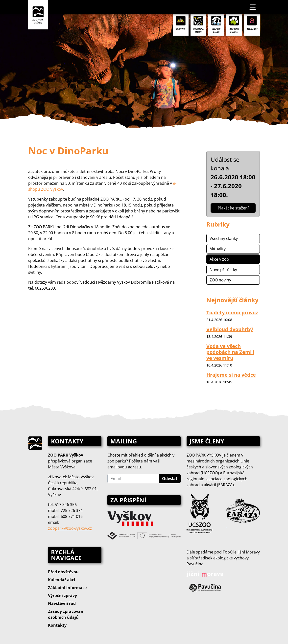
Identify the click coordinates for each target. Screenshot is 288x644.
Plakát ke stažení (233, 208)
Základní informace (67, 588)
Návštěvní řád (62, 603)
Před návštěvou (63, 572)
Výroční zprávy (62, 596)
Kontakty (57, 625)
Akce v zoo (219, 259)
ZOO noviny (220, 280)
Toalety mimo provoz (232, 312)
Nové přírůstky (223, 270)
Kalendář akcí (62, 580)
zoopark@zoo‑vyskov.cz (70, 528)
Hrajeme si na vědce (231, 375)
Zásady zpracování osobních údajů (66, 614)
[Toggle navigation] (253, 7)
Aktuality (218, 249)
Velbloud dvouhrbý (230, 329)
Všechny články (224, 238)
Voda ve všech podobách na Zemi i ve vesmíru (230, 352)
